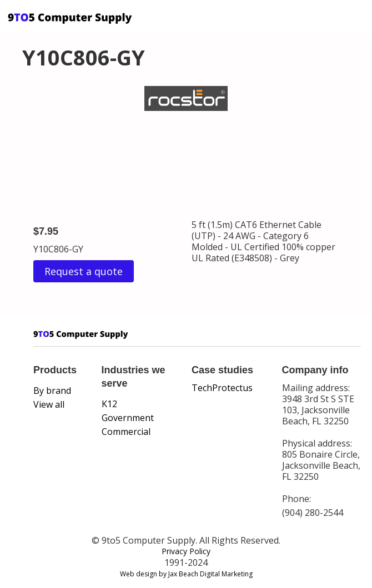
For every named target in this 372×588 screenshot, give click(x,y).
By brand (52, 391)
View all (49, 404)
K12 (109, 404)
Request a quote (84, 271)
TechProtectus (222, 388)
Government (128, 418)
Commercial (126, 432)
